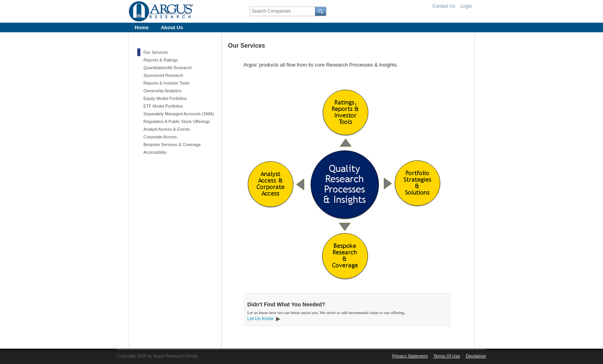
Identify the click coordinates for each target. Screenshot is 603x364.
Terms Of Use (447, 356)
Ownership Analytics (162, 91)
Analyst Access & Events (167, 129)
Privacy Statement (410, 356)
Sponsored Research (163, 75)
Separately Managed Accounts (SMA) (179, 114)
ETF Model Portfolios (163, 106)
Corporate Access (160, 137)
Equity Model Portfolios (165, 98)
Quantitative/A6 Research (167, 68)
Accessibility (155, 152)
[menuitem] (142, 27)
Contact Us (444, 6)
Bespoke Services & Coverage (172, 145)
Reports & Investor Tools (167, 83)
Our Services (156, 52)
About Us (172, 27)
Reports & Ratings (161, 60)
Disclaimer (476, 356)
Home (142, 27)
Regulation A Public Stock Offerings (177, 121)
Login (466, 6)
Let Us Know (260, 319)
